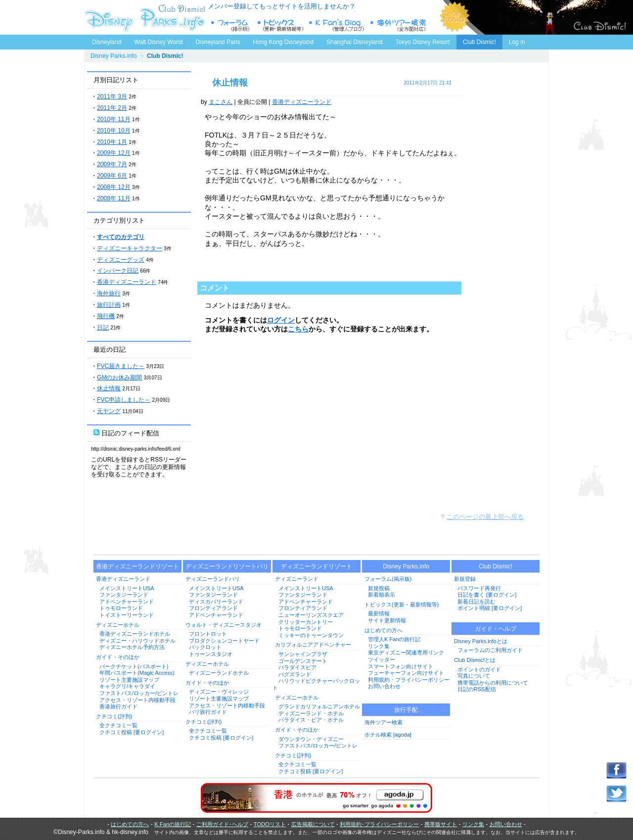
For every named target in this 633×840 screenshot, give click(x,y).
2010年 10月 (114, 131)
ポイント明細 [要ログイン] (490, 608)
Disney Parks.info (113, 56)
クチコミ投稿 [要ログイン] (132, 732)
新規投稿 (379, 588)
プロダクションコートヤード (224, 641)
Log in (517, 42)
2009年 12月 (114, 153)
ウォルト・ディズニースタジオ (224, 625)
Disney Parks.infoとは (481, 641)
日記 (103, 327)
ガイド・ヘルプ (496, 629)
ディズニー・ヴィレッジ (219, 692)
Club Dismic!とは (475, 660)
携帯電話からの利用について (493, 683)
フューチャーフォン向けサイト (406, 673)
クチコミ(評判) (114, 716)
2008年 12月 (114, 187)
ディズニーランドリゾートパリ (227, 566)
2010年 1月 (112, 142)
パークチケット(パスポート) (134, 666)
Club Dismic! (479, 42)
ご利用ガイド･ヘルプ (222, 824)
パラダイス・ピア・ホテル (311, 720)
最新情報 (379, 613)
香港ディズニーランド (127, 282)
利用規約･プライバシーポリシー (379, 824)
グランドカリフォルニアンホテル (319, 706)
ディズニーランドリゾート (316, 566)
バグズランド (295, 674)
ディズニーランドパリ (213, 579)
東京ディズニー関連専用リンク (406, 653)
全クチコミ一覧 (118, 725)
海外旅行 (109, 293)
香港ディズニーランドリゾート (137, 566)
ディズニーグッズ (121, 260)
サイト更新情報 (387, 620)
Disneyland (107, 42)
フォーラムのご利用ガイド (490, 650)
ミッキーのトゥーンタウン (311, 635)
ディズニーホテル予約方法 (132, 647)
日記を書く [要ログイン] (487, 595)
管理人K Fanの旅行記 (394, 639)
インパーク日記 (118, 271)
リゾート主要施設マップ (129, 680)
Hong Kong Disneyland (283, 42)
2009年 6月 (112, 176)
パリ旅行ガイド (208, 712)
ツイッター (382, 659)
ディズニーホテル (118, 625)
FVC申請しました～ (124, 400)
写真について (474, 676)
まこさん (221, 102)
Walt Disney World (158, 40)
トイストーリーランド (127, 615)
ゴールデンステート (303, 661)
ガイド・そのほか (118, 657)
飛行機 (106, 316)
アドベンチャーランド (127, 602)
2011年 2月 (112, 108)
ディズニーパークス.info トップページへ (143, 17)
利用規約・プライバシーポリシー (409, 680)
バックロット (205, 647)
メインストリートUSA (127, 588)
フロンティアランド (213, 608)
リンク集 (379, 646)
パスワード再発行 (479, 588)
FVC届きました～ (121, 366)
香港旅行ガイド (118, 706)
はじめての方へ (384, 630)
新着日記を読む (476, 602)
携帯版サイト (441, 824)
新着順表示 (382, 595)
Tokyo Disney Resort (423, 42)
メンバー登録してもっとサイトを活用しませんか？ (282, 6)
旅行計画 (109, 305)
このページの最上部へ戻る (485, 517)
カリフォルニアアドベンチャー (313, 645)
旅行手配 (406, 710)
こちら (298, 329)
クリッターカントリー (306, 622)
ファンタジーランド (124, 595)
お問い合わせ (384, 686)
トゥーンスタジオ (211, 654)
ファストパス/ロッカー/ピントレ (139, 693)
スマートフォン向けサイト (401, 666)
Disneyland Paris (218, 42)
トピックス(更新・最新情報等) (402, 605)
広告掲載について (313, 824)
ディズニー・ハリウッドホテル (137, 641)
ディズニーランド (297, 579)
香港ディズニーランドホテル (135, 634)
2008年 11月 (114, 198)
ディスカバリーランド (216, 602)
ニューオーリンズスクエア (311, 615)
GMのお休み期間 (119, 377)
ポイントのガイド (479, 669)
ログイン (281, 320)
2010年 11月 (114, 119)
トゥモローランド (121, 608)
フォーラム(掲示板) (388, 579)
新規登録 (465, 579)
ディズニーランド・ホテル (311, 713)
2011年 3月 (112, 96)
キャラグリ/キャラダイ (127, 686)
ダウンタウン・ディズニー (311, 739)
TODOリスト (270, 824)
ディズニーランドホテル (219, 673)
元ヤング (109, 411)
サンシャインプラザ (303, 654)
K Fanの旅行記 (173, 824)
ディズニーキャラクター (130, 248)
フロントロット (208, 634)
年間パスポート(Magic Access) (137, 673)
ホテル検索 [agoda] (388, 735)
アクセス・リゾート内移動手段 (137, 700)
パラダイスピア (297, 667)
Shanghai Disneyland (354, 42)
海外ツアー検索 (384, 722)
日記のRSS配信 (477, 689)
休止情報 (109, 388)
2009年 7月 (112, 164)
